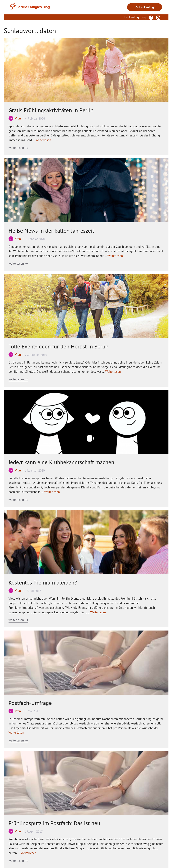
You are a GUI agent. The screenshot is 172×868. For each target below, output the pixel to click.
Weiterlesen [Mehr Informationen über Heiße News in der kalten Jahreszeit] (115, 256)
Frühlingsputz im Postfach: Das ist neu (54, 823)
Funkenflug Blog (135, 17)
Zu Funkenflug (145, 7)
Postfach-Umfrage (30, 703)
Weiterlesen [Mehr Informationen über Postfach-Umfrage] (16, 733)
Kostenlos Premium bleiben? (43, 582)
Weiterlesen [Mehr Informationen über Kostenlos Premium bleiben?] (98, 612)
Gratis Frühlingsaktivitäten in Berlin (51, 110)
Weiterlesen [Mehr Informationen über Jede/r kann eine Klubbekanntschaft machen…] (52, 492)
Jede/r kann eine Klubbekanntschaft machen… (64, 462)
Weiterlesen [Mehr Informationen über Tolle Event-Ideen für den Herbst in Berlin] (113, 372)
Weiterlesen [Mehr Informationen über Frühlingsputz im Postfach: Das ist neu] (29, 853)
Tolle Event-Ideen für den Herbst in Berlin (58, 346)
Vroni (18, 118)
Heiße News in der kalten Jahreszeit (51, 231)
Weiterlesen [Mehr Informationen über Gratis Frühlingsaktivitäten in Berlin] (43, 140)
